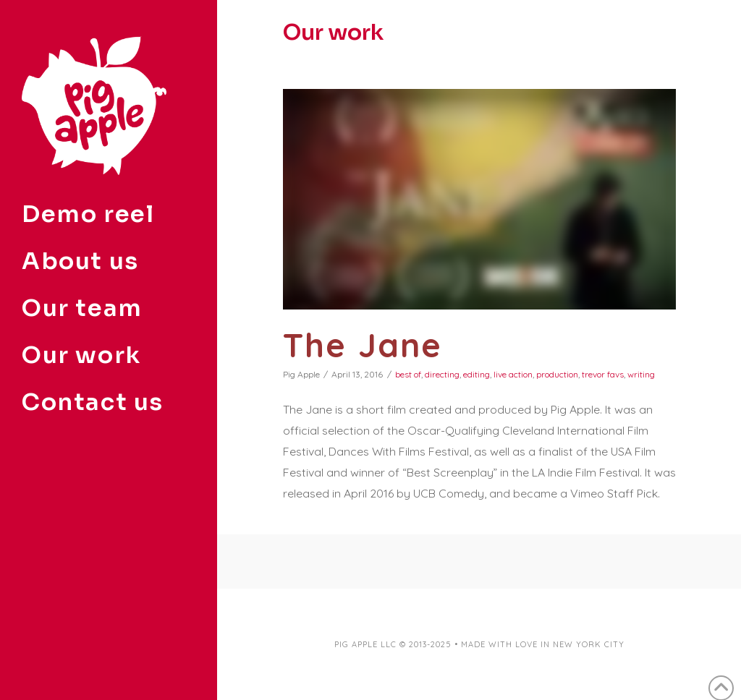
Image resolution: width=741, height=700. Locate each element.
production (557, 374)
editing (477, 374)
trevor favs (603, 374)
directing (442, 374)
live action (513, 374)
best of (408, 374)
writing (641, 374)
